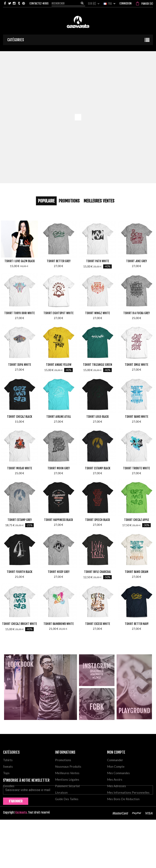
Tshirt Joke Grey (136, 261)
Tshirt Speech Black (97, 520)
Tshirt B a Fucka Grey (136, 313)
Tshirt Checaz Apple (137, 520)
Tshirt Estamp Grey (20, 520)
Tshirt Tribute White (136, 468)
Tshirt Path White (98, 261)
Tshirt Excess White (98, 624)
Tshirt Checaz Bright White (19, 624)
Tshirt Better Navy (137, 624)
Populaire (46, 201)
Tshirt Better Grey (59, 261)
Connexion (126, 3)
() (147, 4)
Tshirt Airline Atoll (59, 417)
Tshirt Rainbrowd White (59, 624)
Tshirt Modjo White (20, 468)
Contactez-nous (39, 3)
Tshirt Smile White (136, 365)
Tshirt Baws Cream (136, 572)
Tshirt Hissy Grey (59, 572)
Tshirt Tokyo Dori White (19, 313)
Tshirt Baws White (137, 417)
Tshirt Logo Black (97, 417)
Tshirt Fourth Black (19, 572)
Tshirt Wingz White (97, 313)
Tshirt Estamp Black (98, 468)
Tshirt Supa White (20, 365)
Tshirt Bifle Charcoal (97, 572)
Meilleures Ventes (99, 201)
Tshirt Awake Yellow (59, 365)
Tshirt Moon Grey (59, 468)
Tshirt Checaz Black (19, 417)
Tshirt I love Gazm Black (20, 261)
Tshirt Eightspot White (58, 313)
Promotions (69, 201)
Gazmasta (21, 861)
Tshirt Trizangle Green (97, 365)
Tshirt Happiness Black (58, 520)
